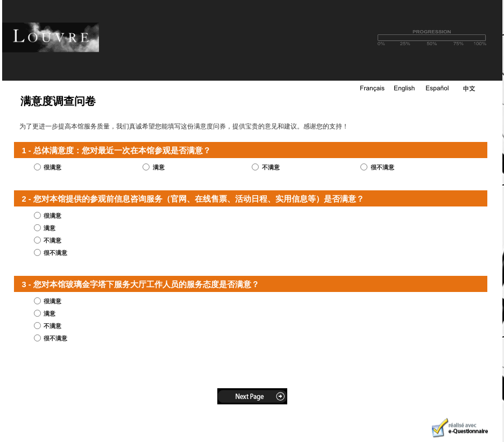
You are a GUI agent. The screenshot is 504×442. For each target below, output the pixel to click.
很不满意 (382, 167)
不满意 (271, 167)
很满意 (52, 167)
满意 (159, 167)
